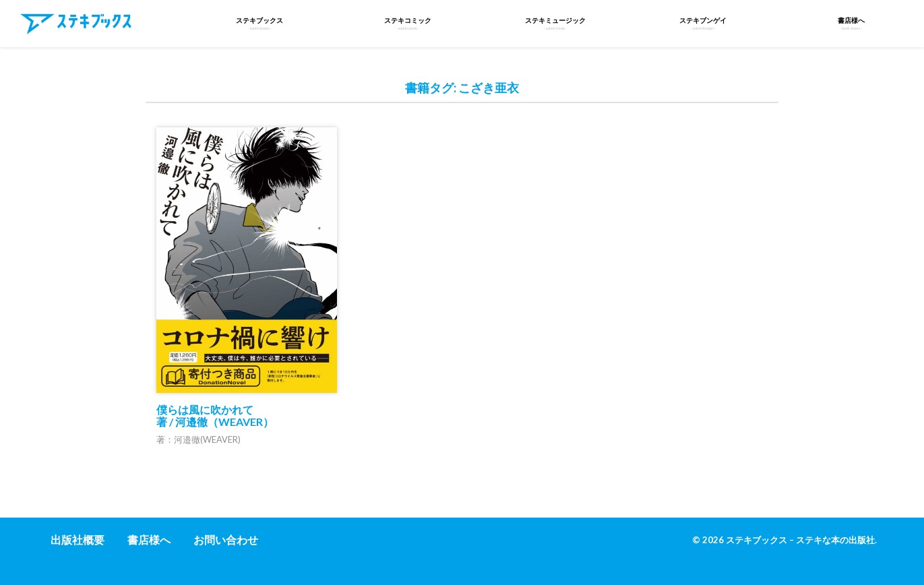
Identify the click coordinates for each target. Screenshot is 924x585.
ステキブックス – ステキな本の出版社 (800, 540)
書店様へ (149, 540)
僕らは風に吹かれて (215, 415)
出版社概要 (78, 540)
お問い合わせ (226, 540)
